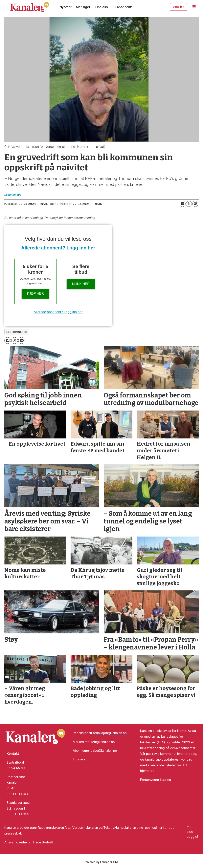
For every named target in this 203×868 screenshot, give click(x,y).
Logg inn (179, 7)
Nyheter (66, 7)
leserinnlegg (17, 332)
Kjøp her (35, 294)
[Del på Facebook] (183, 204)
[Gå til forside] (30, 7)
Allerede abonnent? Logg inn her (58, 248)
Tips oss (101, 7)
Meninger (83, 7)
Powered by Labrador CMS (102, 862)
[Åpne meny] (194, 7)
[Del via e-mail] (195, 204)
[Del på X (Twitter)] (189, 204)
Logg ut (192, 836)
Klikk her (81, 284)
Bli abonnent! (122, 7)
